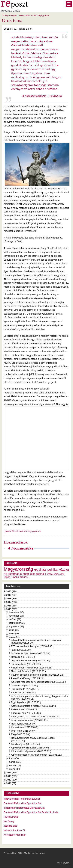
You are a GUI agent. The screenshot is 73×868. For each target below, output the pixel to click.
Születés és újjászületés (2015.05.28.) (31, 653)
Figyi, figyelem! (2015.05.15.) (26, 702)
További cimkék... (20, 577)
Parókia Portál (11, 817)
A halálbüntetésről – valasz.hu (42, 96)
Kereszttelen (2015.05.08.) (25, 727)
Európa (49, 574)
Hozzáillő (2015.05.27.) (23, 657)
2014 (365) (12, 773)
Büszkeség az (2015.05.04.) (25, 744)
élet (32, 574)
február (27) (15, 766)
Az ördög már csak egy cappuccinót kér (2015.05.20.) (38, 682)
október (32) (15, 619)
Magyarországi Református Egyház (22, 799)
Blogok (14, 15)
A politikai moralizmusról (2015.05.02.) (31, 748)
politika (53, 570)
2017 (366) (12, 602)
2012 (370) (12, 780)
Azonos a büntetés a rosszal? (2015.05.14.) (33, 706)
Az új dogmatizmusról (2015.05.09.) (29, 720)
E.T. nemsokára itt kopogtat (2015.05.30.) (32, 646)
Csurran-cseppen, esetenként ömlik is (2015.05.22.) (38, 675)
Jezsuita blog (11, 826)
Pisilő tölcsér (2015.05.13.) (25, 710)
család (40, 574)
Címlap (5, 15)
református (15, 574)
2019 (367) (12, 595)
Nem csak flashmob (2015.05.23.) (28, 671)
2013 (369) (12, 776)
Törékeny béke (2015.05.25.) (26, 664)
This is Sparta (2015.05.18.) (25, 689)
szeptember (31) (17, 623)
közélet (64, 570)
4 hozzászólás (21, 548)
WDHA (66, 863)
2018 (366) (12, 599)
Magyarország (18, 569)
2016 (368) (12, 606)
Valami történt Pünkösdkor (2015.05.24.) (32, 668)
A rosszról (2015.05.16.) (23, 693)
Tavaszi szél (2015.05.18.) (24, 686)
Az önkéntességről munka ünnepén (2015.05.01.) (36, 755)
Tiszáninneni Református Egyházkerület (24, 808)
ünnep (7, 577)
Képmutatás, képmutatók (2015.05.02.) (31, 751)
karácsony (59, 574)
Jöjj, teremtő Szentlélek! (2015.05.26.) (30, 661)
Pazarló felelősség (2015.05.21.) (28, 678)
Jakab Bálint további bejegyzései (34, 15)
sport (26, 574)
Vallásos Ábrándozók (15, 830)
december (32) (16, 612)
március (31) (15, 762)
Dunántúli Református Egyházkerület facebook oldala (31, 812)
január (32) (14, 769)
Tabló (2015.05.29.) (21, 650)
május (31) (14, 637)
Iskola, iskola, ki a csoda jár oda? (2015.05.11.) (35, 717)
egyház (40, 569)
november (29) (16, 616)
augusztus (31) (16, 627)
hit (5, 574)
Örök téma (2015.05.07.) (24, 731)
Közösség (9, 821)
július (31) (14, 630)
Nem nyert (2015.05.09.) (24, 724)
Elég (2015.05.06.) (21, 734)
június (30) (14, 634)
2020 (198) (12, 591)
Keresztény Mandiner (15, 835)
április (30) (14, 758)
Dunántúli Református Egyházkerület (23, 803)
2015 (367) (12, 609)
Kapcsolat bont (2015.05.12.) (26, 713)
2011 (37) (11, 783)
